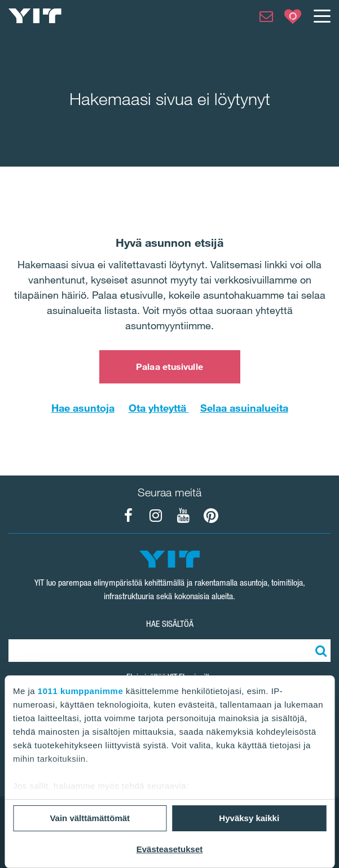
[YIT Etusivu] (35, 16)
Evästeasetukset (170, 849)
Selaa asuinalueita (244, 408)
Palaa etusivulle (170, 367)
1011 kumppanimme (80, 691)
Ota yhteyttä (159, 408)
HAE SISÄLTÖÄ (170, 624)
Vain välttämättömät (90, 818)
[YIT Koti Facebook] (128, 516)
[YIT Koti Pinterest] (211, 516)
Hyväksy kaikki (249, 818)
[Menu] (322, 16)
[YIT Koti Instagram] (156, 516)
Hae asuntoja (83, 408)
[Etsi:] (319, 651)
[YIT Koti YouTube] (183, 516)
